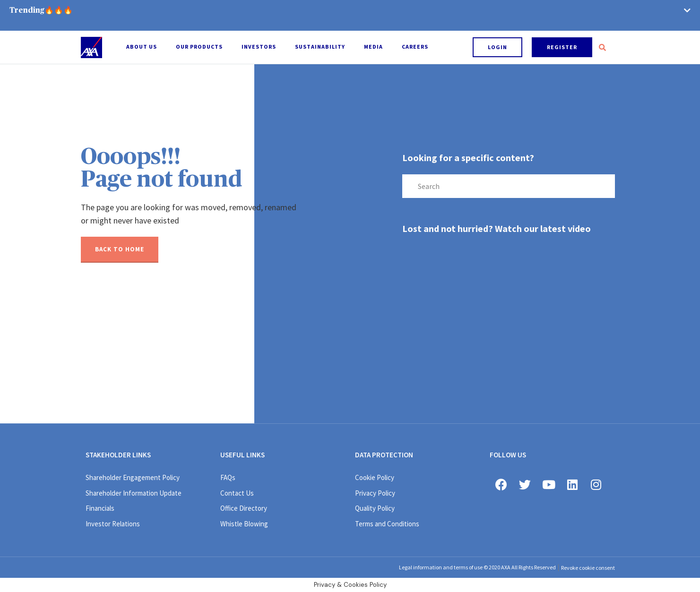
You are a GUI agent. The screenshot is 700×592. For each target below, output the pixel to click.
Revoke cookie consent (588, 568)
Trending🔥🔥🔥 (41, 10)
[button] (497, 47)
